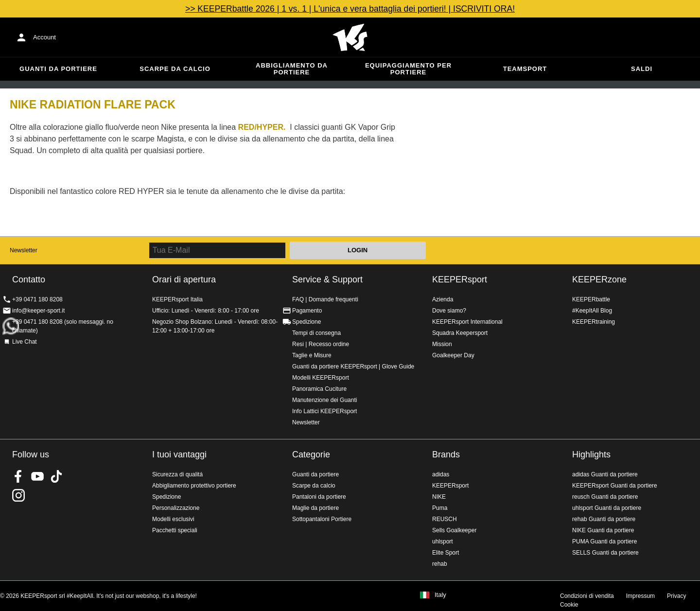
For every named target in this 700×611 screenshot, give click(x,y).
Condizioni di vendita (587, 596)
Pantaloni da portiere (319, 497)
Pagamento (307, 311)
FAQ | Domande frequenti (325, 299)
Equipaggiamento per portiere (408, 69)
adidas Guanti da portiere (605, 474)
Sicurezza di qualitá (177, 474)
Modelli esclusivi (173, 519)
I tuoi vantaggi (179, 454)
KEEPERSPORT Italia (350, 37)
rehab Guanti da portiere (604, 519)
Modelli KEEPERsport (321, 378)
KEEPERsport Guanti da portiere (615, 486)
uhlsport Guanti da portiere (607, 508)
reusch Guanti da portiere (605, 497)
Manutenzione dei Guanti (324, 400)
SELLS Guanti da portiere (605, 553)
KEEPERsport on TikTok (56, 476)
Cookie (569, 605)
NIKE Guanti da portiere (603, 530)
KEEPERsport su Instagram (18, 495)
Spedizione (306, 322)
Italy (440, 595)
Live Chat (25, 342)
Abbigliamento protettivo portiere (194, 486)
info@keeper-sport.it (38, 311)
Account (44, 37)
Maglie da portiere (315, 508)
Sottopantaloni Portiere (322, 519)
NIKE (439, 497)
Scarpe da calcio (175, 69)
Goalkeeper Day (453, 355)
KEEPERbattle (591, 299)
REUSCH (445, 519)
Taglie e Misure (312, 355)
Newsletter (24, 250)
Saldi (642, 69)
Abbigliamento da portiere (292, 69)
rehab (440, 564)
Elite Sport (446, 553)
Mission (442, 344)
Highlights (591, 454)
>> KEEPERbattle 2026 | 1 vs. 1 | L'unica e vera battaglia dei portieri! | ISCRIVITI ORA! (350, 9)
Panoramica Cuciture (319, 389)
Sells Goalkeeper (454, 530)
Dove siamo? (449, 311)
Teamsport (525, 69)
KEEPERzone (599, 279)
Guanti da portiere (58, 69)
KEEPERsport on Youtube (37, 476)
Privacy (676, 596)
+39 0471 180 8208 (37, 299)
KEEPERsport (460, 279)
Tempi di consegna (316, 333)
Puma (440, 508)
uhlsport (443, 541)
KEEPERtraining (594, 322)
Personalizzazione (176, 508)
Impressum (640, 596)
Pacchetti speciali (175, 530)
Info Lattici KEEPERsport (324, 411)
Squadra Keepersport (460, 333)
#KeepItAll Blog (592, 311)
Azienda (443, 299)
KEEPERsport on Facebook (18, 476)
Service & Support (327, 279)
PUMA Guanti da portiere (604, 541)
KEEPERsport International (467, 322)
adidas (441, 474)
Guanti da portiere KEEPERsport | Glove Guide (353, 367)
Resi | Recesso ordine (321, 344)
